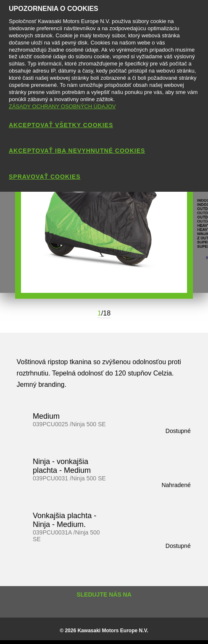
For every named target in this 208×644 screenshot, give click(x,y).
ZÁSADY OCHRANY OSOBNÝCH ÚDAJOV (62, 106)
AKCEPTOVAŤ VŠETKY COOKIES (61, 125)
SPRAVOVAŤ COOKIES (45, 177)
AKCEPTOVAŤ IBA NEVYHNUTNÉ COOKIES (77, 151)
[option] (104, 224)
